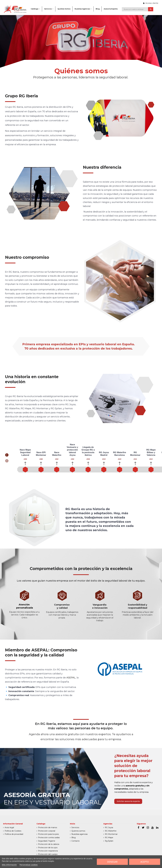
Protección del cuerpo (48, 854)
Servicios (75, 827)
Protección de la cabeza (49, 844)
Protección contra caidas (49, 838)
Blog (74, 838)
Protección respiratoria (48, 851)
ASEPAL (71, 678)
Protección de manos (48, 827)
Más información (9, 865)
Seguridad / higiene (47, 841)
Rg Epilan (109, 841)
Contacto (76, 841)
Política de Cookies (13, 831)
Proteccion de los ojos (48, 848)
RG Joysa (109, 827)
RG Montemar (111, 834)
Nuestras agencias (79, 834)
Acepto (145, 862)
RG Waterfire (111, 831)
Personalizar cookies (29, 865)
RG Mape (109, 838)
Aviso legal (9, 827)
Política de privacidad (14, 834)
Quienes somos (78, 831)
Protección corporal (47, 831)
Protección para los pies (48, 834)
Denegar (112, 862)
